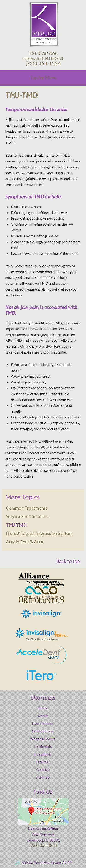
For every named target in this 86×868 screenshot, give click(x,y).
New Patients (43, 723)
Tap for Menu (43, 77)
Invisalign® (43, 754)
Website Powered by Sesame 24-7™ (43, 863)
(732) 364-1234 (43, 63)
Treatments (43, 746)
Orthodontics (43, 731)
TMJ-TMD (16, 525)
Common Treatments (27, 508)
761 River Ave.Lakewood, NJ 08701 (43, 56)
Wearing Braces (43, 739)
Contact (43, 769)
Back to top (68, 561)
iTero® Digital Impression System (39, 533)
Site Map (43, 777)
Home (43, 708)
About (43, 716)
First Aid (43, 762)
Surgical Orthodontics (27, 516)
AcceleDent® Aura (25, 542)
